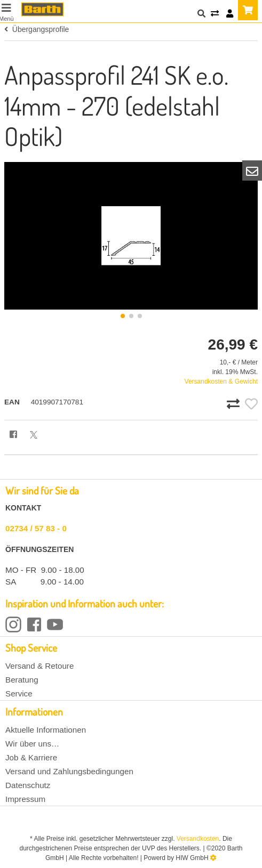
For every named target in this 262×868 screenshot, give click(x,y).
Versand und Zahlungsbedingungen (69, 771)
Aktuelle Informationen (46, 730)
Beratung (22, 680)
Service (19, 693)
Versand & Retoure (39, 666)
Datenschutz (28, 785)
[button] (123, 316)
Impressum (25, 799)
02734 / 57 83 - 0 (36, 528)
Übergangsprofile (37, 29)
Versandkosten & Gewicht (221, 382)
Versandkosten (198, 839)
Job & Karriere (31, 757)
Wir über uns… (32, 744)
